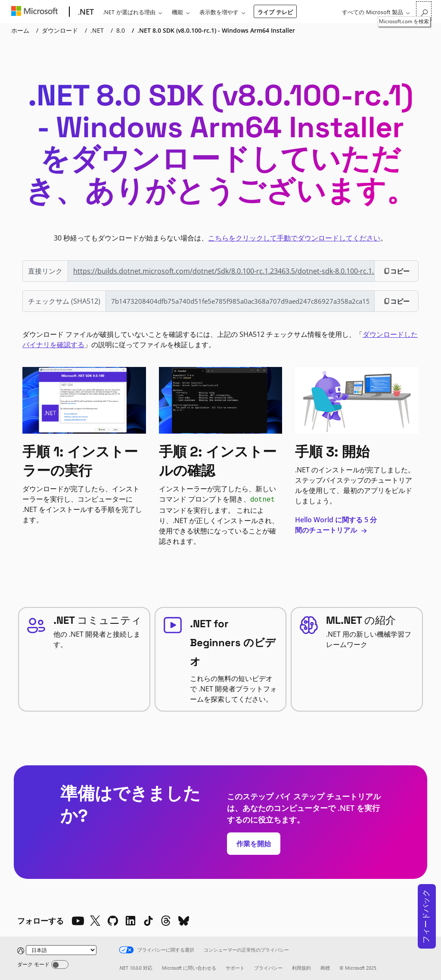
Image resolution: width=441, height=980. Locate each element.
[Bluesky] (183, 921)
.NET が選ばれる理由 (129, 12)
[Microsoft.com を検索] (424, 11)
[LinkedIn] (130, 921)
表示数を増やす (219, 12)
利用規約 (301, 968)
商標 (325, 968)
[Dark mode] (60, 965)
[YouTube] (78, 921)
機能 (177, 12)
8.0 (121, 30)
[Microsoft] (36, 12)
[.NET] (85, 12)
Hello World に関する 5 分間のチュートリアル (336, 525)
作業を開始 (254, 844)
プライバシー (268, 968)
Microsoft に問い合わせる (189, 968)
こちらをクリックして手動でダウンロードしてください (294, 238)
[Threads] (166, 921)
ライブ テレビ (275, 12)
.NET (97, 30)
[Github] (113, 921)
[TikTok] (148, 921)
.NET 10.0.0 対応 (136, 968)
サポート (235, 968)
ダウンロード (60, 30)
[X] (95, 921)
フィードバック (425, 916)
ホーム (20, 30)
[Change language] (61, 950)
